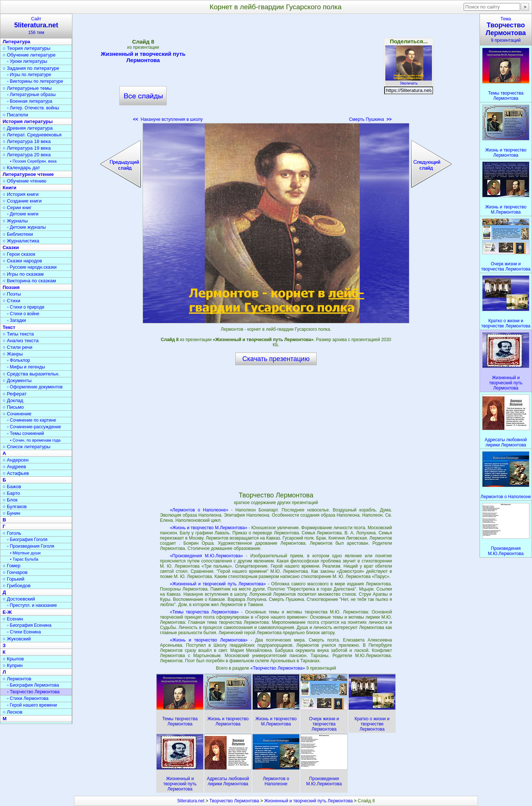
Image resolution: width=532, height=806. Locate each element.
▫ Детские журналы (26, 227)
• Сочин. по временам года (35, 440)
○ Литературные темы (27, 88)
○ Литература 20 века (27, 155)
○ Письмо (13, 407)
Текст (9, 327)
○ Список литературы (26, 447)
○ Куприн (13, 665)
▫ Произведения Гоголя (31, 546)
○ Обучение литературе (29, 55)
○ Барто (11, 493)
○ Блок (10, 500)
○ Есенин (13, 619)
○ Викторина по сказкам (29, 281)
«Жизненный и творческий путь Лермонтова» (218, 584)
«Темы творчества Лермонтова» (204, 612)
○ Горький (13, 579)
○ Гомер (11, 566)
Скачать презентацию (276, 359)
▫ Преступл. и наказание (32, 605)
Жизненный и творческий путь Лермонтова (143, 57)
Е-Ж (7, 612)
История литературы (28, 121)
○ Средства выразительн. (31, 374)
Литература (16, 42)
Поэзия (11, 287)
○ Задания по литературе (31, 68)
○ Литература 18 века (27, 141)
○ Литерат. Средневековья (32, 135)
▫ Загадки (16, 320)
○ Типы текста (18, 334)
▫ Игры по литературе (29, 75)
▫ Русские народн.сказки (32, 267)
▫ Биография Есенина (29, 625)
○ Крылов (13, 659)
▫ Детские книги (23, 214)
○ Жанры (13, 354)
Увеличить (409, 81)
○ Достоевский (19, 599)
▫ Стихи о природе (26, 307)
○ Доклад (13, 400)
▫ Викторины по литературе (35, 81)
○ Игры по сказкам (23, 274)
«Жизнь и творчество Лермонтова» (209, 640)
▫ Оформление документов (35, 387)
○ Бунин (11, 513)
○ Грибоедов (17, 586)
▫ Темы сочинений (25, 433)
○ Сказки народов (22, 261)
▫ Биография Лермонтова (33, 685)
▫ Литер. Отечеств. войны (33, 108)
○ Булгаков (15, 506)
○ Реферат (15, 394)
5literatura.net (191, 801)
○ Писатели (15, 115)
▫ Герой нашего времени (32, 705)
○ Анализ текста (21, 341)
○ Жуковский (17, 639)
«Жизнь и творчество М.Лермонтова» (209, 528)
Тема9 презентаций (506, 30)
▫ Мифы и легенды (26, 367)
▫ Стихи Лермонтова (28, 698)
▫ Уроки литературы (27, 61)
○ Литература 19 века (27, 148)
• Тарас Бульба (24, 559)
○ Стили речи (18, 347)
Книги (9, 188)
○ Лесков (13, 712)
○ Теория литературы (26, 48)
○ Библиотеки (18, 234)
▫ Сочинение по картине (32, 420)
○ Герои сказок (19, 254)
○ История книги (21, 194)
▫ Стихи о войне (23, 314)
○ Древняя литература (28, 128)
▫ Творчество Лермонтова (33, 692)
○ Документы (17, 380)
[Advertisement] (276, 70)
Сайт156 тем (36, 26)
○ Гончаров (15, 572)
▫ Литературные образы (31, 95)
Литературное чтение (28, 174)
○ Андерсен (16, 460)
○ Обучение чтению (25, 181)
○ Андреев (14, 467)
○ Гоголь (12, 533)
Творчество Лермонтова (234, 801)
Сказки (11, 247)
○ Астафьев (16, 473)
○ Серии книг (17, 208)
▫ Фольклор (18, 360)
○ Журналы (15, 221)
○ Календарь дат (21, 168)
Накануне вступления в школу (168, 119)
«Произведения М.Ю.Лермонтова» (207, 556)
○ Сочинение (17, 414)
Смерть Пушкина (370, 119)
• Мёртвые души (25, 553)
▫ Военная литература (30, 101)
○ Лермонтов (17, 679)
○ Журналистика (21, 241)
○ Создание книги (22, 201)
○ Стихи (11, 301)
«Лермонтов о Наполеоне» (199, 510)
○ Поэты (12, 294)
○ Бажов (12, 487)
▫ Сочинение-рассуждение (34, 427)
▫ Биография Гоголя (27, 540)
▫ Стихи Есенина (24, 632)
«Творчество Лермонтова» (278, 668)
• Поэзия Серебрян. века (33, 161)
